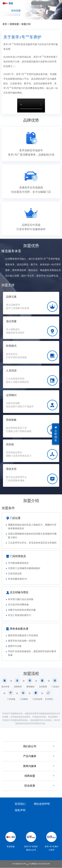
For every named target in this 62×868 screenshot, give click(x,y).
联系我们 (20, 804)
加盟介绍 (26, 24)
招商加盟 (14, 24)
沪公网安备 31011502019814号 (38, 864)
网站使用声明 (42, 804)
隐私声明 (20, 810)
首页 (5, 24)
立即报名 (56, 434)
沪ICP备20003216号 (19, 864)
